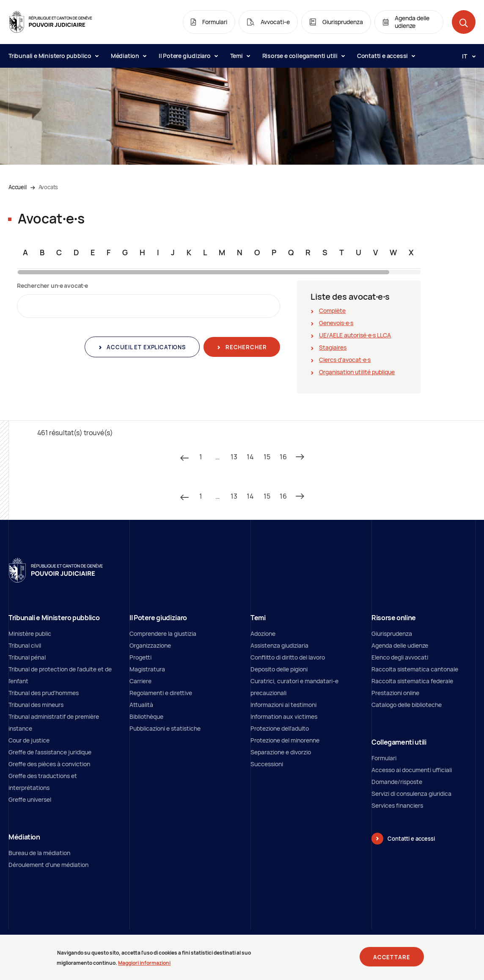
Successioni (267, 764)
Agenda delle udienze (400, 645)
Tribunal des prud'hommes (44, 693)
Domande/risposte (397, 782)
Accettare (392, 961)
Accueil (18, 187)
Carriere (140, 681)
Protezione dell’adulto (280, 728)
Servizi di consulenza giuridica (411, 794)
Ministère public (30, 634)
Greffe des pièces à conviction (49, 764)
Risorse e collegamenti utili (303, 56)
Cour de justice (29, 740)
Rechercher (245, 347)
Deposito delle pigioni (279, 669)
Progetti (140, 657)
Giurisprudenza (392, 634)
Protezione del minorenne (285, 740)
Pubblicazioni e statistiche (165, 728)
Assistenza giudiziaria (279, 645)
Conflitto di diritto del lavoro (288, 657)
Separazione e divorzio (281, 752)
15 (267, 457)
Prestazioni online (395, 693)
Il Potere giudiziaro (188, 56)
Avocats (48, 187)
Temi (240, 56)
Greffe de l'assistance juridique (50, 752)
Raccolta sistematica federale (412, 681)
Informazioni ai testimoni (283, 705)
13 (234, 457)
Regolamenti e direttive (161, 693)
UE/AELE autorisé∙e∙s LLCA (355, 335)
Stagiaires (333, 347)
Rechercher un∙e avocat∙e (52, 286)
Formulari (384, 758)
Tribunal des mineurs (36, 705)
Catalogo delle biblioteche (407, 705)
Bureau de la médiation (39, 853)
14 (250, 457)
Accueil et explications (146, 347)
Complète (332, 311)
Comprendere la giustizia (163, 634)
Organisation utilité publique (357, 372)
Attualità (141, 705)
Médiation (128, 56)
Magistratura (147, 669)
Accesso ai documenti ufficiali (412, 770)
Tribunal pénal (27, 657)
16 (283, 457)
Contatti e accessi (386, 56)
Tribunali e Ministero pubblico (53, 56)
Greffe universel (30, 799)
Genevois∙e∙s (336, 323)
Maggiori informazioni (144, 967)
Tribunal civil (25, 645)
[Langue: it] (465, 56)
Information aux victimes (284, 716)
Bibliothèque (146, 716)
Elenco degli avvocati (400, 657)
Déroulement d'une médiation (48, 865)
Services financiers (397, 805)
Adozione (263, 634)
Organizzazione (150, 645)
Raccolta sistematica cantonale (415, 669)
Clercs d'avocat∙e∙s (345, 360)
